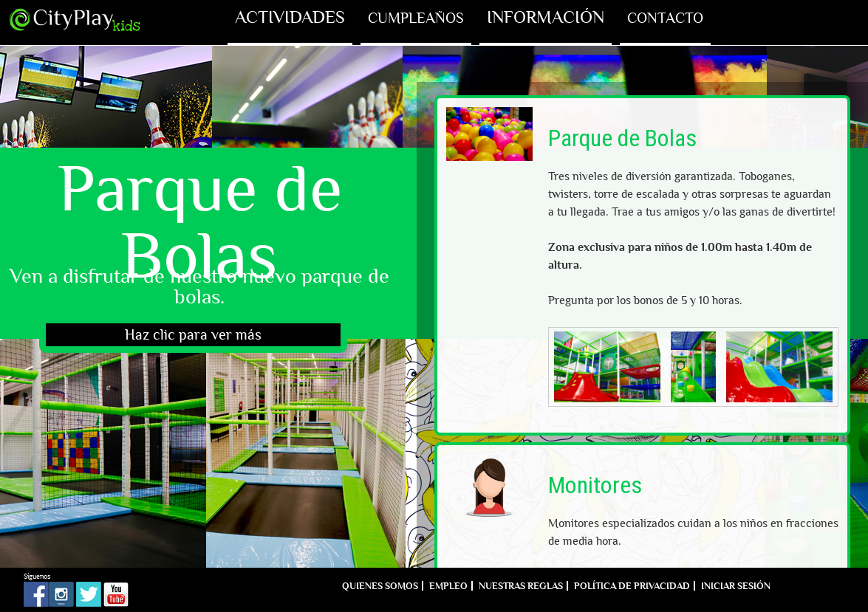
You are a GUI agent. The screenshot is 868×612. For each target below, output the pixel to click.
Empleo (448, 586)
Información (546, 17)
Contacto (665, 18)
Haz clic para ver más (193, 334)
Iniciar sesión (736, 586)
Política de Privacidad (632, 586)
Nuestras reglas (521, 586)
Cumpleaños (416, 18)
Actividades (290, 17)
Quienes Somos (380, 586)
